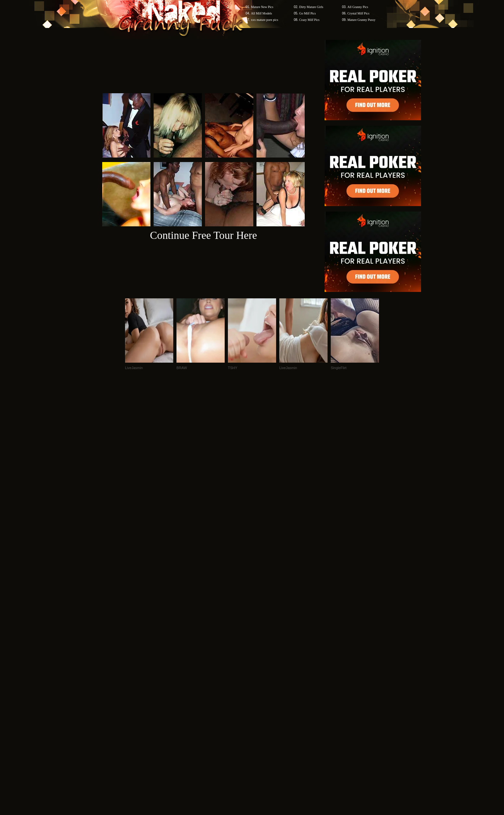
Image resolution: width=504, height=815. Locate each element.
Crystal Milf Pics (358, 13)
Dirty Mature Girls (311, 7)
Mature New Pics (262, 7)
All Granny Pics (358, 7)
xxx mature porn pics (265, 20)
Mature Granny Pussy (361, 20)
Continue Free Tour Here (203, 235)
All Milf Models (262, 13)
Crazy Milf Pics (309, 20)
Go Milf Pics (308, 13)
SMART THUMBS (263, 692)
